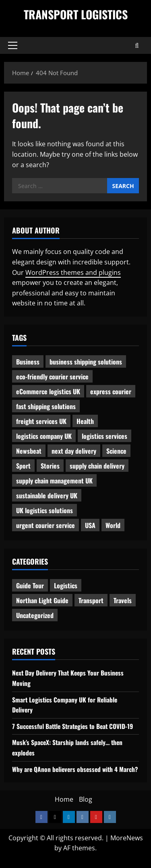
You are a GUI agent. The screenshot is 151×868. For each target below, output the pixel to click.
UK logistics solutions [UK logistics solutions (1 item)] (44, 510)
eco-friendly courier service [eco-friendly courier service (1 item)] (52, 377)
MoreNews (127, 848)
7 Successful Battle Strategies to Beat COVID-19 (75, 726)
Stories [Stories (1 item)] (50, 466)
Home (64, 810)
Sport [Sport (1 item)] (23, 466)
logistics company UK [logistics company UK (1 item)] (44, 436)
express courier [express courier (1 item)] (111, 391)
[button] (13, 45)
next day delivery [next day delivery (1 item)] (74, 451)
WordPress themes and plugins (73, 272)
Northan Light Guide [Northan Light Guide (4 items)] (42, 600)
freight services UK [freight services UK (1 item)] (41, 421)
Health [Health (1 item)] (85, 421)
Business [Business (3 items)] (28, 362)
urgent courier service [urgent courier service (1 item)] (46, 525)
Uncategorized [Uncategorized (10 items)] (35, 615)
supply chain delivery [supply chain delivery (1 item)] (97, 466)
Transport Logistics (76, 14)
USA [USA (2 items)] (90, 525)
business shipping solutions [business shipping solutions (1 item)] (86, 362)
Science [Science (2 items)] (116, 451)
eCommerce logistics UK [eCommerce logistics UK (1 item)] (48, 391)
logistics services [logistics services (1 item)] (104, 436)
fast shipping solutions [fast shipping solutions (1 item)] (46, 406)
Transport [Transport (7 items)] (91, 600)
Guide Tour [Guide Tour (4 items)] (30, 585)
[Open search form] (137, 45)
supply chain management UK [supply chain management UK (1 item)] (54, 481)
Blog (86, 810)
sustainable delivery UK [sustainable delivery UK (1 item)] (47, 495)
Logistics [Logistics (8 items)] (66, 585)
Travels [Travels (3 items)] (123, 600)
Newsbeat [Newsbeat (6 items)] (29, 451)
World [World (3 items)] (113, 525)
